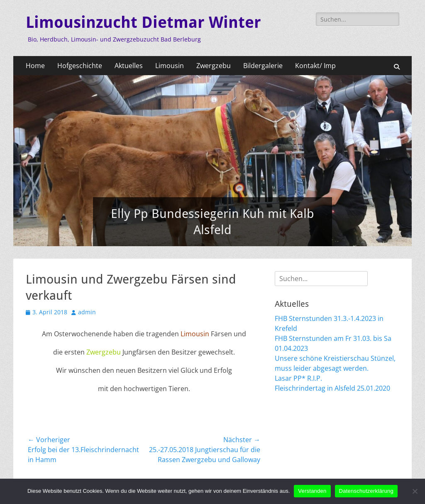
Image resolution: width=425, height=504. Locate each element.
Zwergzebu (214, 66)
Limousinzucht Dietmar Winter (143, 22)
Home (35, 66)
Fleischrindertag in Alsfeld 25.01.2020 (332, 388)
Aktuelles (129, 66)
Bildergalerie (263, 66)
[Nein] (415, 491)
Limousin (170, 66)
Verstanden (312, 491)
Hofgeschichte (80, 66)
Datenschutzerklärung (366, 491)
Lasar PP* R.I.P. (298, 378)
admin (87, 312)
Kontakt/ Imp (315, 66)
